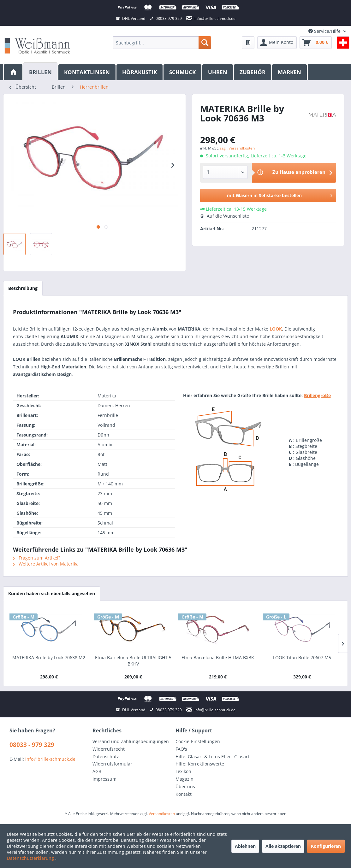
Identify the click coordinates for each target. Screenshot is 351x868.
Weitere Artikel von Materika (46, 564)
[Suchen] (205, 43)
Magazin (184, 779)
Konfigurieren (326, 846)
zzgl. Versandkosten (237, 148)
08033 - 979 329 (32, 745)
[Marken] (290, 72)
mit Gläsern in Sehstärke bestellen (280, 194)
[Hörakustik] (140, 72)
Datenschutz (106, 757)
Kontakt (184, 794)
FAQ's (181, 749)
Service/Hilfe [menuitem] (325, 31)
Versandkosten (162, 814)
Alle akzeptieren (283, 846)
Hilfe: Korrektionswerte (200, 764)
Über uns (185, 786)
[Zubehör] (253, 72)
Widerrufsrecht (109, 749)
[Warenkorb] (316, 43)
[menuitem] (162, 43)
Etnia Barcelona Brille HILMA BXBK (218, 657)
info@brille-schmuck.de (50, 759)
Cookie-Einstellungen (198, 741)
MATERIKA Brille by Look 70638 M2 (49, 657)
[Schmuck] (183, 72)
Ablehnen (245, 846)
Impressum (104, 779)
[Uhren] (218, 72)
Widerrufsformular (112, 764)
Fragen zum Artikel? (37, 558)
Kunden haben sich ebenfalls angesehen (52, 593)
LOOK (275, 329)
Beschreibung (23, 288)
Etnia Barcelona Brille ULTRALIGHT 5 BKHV (133, 661)
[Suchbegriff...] (162, 43)
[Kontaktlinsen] (87, 72)
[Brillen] (41, 71)
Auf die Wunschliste (225, 216)
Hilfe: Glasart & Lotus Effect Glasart (212, 757)
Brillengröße (317, 395)
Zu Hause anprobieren (299, 172)
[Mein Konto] (277, 43)
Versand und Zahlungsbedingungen (131, 741)
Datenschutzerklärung (31, 858)
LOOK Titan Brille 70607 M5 (302, 657)
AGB (97, 771)
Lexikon (183, 771)
